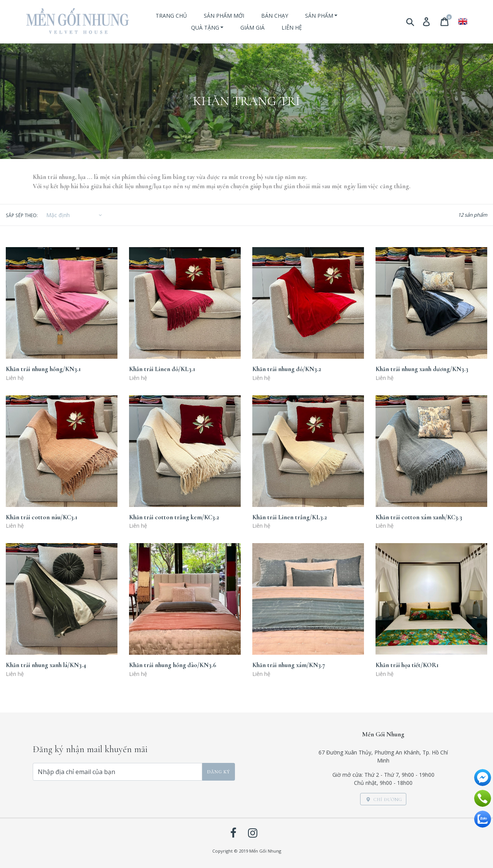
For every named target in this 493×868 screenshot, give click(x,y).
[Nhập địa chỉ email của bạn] (117, 772)
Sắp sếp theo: (22, 215)
